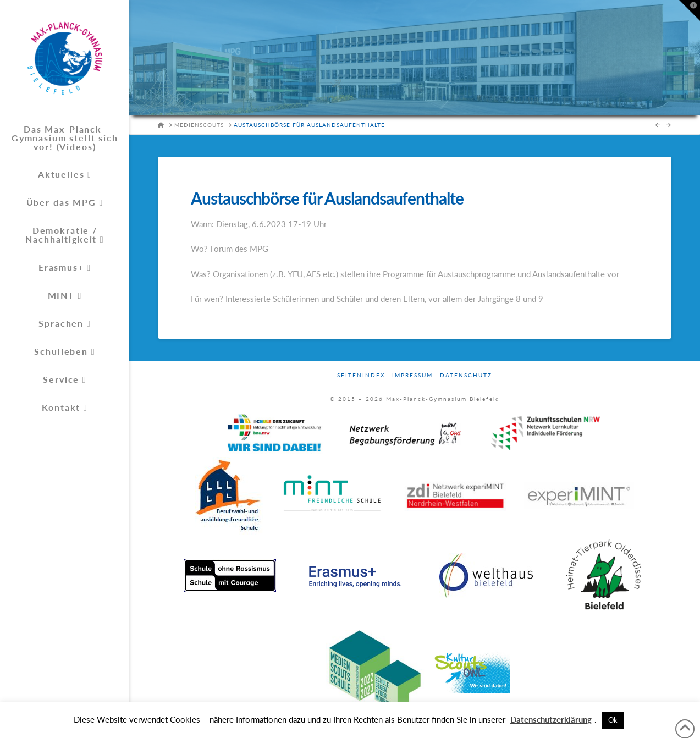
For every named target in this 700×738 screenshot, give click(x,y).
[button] (690, 10)
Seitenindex (361, 375)
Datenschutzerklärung (551, 719)
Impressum (412, 375)
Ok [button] (613, 720)
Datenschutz (466, 375)
